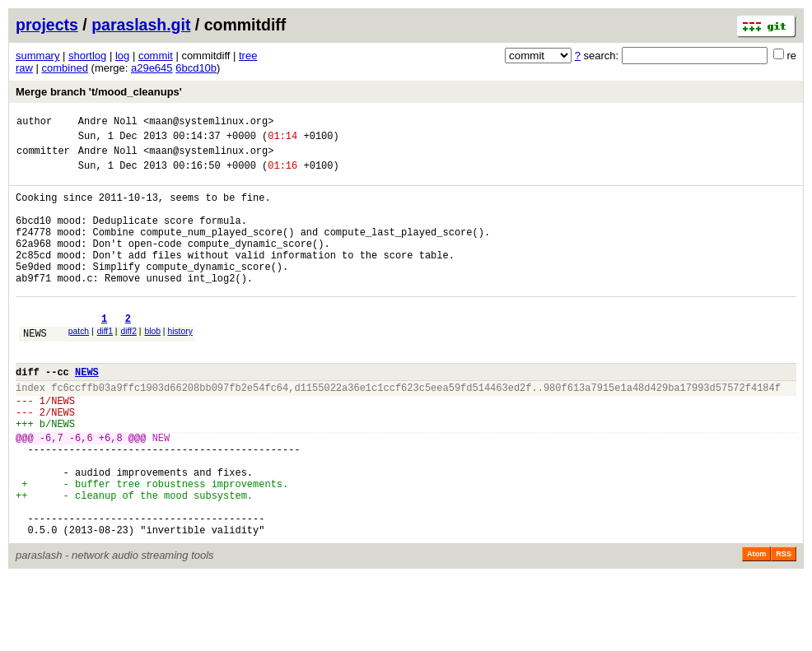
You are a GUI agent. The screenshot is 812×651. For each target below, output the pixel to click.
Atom (756, 628)
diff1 (105, 366)
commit (156, 56)
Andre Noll (108, 123)
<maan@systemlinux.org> (208, 123)
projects (47, 25)
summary (37, 56)
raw (24, 68)
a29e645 (152, 68)
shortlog (87, 56)
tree (248, 56)
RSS (784, 628)
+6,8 (111, 492)
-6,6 (81, 492)
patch (79, 366)
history (180, 366)
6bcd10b (196, 68)
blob (152, 366)
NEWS (35, 370)
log (122, 56)
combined (65, 68)
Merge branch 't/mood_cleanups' (99, 92)
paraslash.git (141, 25)
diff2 (129, 366)
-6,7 (51, 492)
